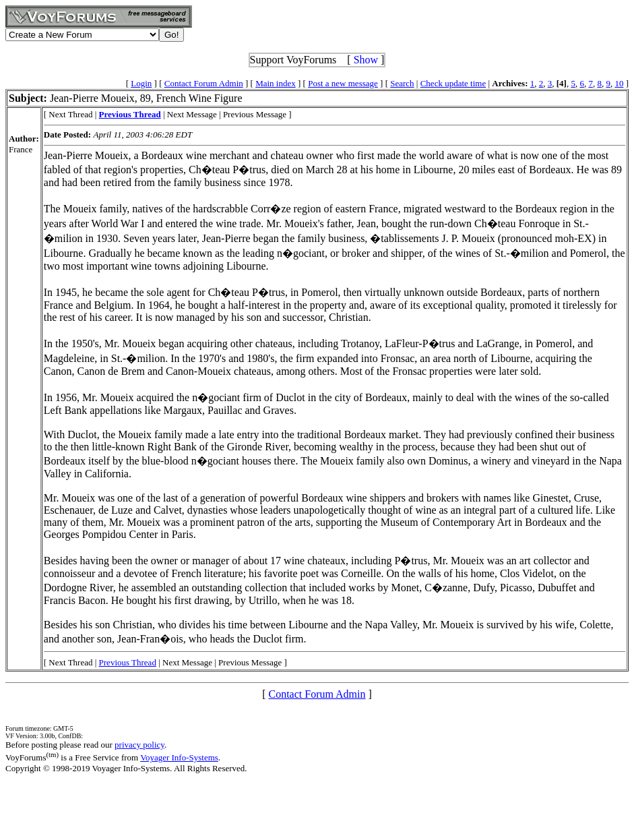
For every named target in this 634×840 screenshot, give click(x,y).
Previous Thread (128, 662)
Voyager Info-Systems (179, 757)
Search (402, 83)
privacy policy (139, 745)
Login (141, 83)
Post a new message (343, 83)
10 (619, 83)
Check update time (453, 83)
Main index (276, 83)
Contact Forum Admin (204, 83)
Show (366, 60)
